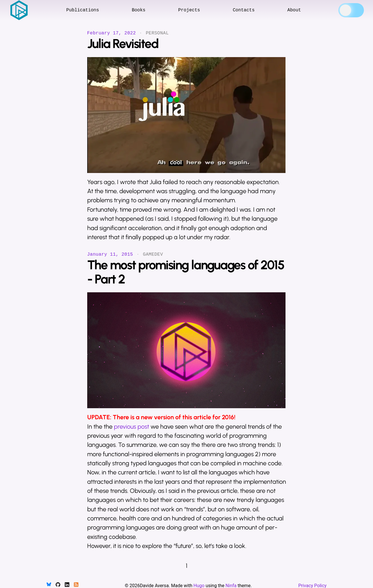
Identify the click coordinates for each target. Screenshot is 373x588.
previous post (132, 427)
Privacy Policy (312, 585)
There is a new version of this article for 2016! (174, 417)
